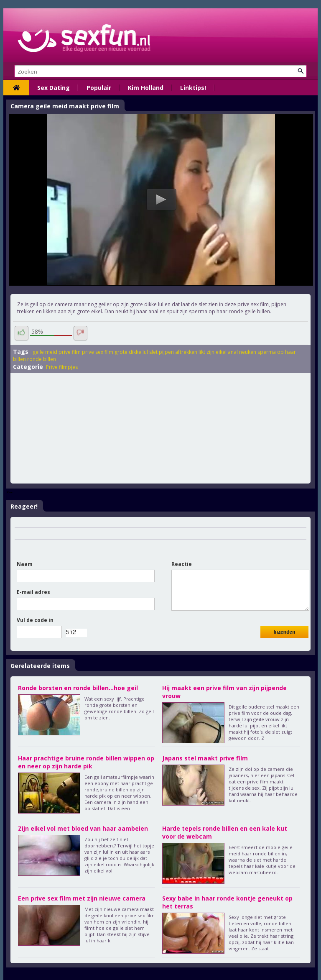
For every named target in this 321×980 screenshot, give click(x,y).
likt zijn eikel (213, 352)
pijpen (166, 352)
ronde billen (42, 359)
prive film (70, 352)
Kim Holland (146, 88)
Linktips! (193, 88)
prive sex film (98, 352)
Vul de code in (35, 620)
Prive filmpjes (62, 367)
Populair (99, 88)
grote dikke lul (131, 352)
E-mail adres (33, 592)
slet (153, 352)
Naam (25, 564)
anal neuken (242, 352)
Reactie (182, 564)
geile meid (45, 352)
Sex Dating (53, 88)
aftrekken (186, 352)
